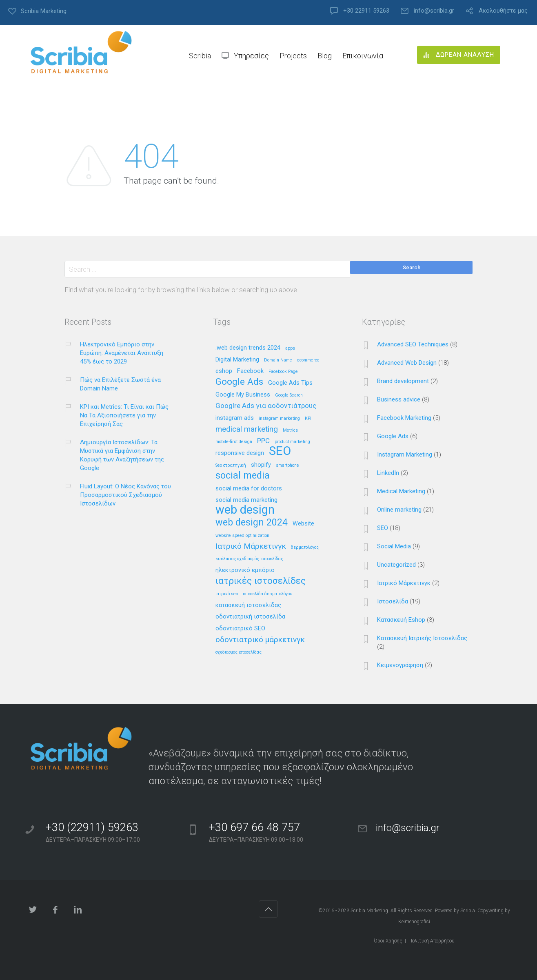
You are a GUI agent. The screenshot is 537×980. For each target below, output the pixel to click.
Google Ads (393, 436)
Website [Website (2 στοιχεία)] (303, 524)
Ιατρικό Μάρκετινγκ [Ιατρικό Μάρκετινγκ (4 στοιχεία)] (251, 547)
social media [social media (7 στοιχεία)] (243, 476)
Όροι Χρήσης (388, 941)
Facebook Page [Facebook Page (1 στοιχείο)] (283, 372)
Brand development (403, 381)
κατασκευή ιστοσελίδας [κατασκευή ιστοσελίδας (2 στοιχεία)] (248, 605)
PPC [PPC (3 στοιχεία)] (263, 441)
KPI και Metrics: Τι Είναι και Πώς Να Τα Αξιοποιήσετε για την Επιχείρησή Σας (124, 415)
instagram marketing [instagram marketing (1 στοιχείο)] (279, 419)
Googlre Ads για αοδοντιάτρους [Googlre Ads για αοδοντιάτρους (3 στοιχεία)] (266, 406)
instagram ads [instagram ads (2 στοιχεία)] (235, 418)
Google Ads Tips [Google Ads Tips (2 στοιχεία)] (290, 383)
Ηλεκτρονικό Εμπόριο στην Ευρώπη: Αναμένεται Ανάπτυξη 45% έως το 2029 (122, 353)
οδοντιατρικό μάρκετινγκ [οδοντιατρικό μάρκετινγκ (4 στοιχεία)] (260, 640)
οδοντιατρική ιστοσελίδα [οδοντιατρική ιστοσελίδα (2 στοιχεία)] (250, 617)
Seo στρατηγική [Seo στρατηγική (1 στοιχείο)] (231, 466)
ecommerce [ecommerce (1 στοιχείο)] (308, 360)
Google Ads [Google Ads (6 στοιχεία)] (239, 382)
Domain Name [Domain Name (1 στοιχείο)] (278, 360)
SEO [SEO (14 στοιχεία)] (280, 451)
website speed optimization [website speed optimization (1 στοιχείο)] (242, 536)
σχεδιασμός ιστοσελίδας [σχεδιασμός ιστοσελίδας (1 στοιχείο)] (239, 652)
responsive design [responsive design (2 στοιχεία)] (240, 453)
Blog (325, 56)
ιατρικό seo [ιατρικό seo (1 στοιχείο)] (227, 594)
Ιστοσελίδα (393, 601)
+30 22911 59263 (366, 11)
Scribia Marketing (369, 911)
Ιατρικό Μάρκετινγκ (404, 583)
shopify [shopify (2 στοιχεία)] (261, 465)
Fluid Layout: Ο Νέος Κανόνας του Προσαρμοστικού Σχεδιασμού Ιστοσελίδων (125, 495)
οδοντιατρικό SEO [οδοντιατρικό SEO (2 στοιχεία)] (240, 629)
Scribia (200, 56)
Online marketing (399, 510)
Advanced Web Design (407, 363)
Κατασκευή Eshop (401, 620)
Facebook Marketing (404, 418)
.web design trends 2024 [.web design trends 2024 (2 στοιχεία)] (248, 348)
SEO (383, 528)
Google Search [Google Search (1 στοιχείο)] (289, 395)
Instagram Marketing (405, 455)
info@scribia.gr (434, 11)
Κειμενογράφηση (400, 665)
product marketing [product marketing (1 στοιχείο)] (292, 442)
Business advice (399, 399)
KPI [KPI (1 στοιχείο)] (308, 419)
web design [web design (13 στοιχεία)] (245, 510)
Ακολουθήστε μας (503, 11)
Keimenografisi (414, 922)
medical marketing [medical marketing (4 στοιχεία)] (247, 429)
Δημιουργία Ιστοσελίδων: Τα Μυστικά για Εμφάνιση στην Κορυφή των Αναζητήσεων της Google (122, 455)
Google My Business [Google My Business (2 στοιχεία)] (243, 395)
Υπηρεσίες (251, 56)
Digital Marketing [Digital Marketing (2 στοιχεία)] (237, 360)
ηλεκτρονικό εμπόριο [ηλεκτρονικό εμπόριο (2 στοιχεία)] (245, 570)
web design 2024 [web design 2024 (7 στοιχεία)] (252, 523)
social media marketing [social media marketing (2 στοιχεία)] (246, 500)
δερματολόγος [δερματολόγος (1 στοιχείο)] (305, 548)
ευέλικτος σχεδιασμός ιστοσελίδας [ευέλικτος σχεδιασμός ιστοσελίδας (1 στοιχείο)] (249, 559)
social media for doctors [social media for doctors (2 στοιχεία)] (249, 489)
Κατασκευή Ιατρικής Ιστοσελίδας (422, 638)
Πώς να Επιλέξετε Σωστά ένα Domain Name (120, 384)
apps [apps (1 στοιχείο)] (290, 348)
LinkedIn (388, 473)
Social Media (394, 546)
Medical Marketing (401, 491)
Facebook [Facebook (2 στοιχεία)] (250, 371)
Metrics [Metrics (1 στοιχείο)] (290, 430)
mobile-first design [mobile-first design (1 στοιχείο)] (234, 442)
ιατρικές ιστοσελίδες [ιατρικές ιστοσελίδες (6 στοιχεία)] (261, 581)
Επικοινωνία (363, 56)
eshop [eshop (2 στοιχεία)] (224, 371)
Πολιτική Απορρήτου (432, 941)
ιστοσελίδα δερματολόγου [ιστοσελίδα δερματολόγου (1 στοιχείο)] (268, 594)
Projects (293, 56)
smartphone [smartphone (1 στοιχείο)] (287, 466)
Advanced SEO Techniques (413, 344)
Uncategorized (396, 565)
